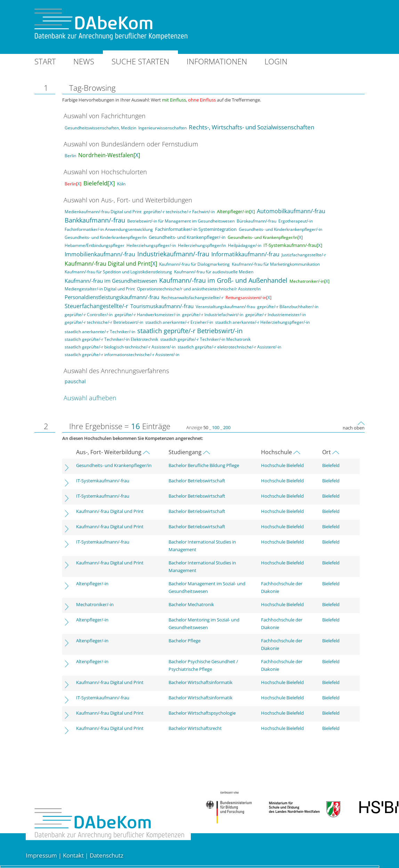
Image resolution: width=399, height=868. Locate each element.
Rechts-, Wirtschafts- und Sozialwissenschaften (251, 127)
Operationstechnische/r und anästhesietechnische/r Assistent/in (199, 289)
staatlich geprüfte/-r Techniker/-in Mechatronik (205, 339)
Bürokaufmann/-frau (256, 221)
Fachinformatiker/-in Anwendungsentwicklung (109, 229)
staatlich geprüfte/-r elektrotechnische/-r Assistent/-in (229, 347)
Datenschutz (107, 855)
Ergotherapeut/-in (296, 221)
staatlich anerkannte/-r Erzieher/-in (179, 322)
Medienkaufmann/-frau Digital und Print (103, 212)
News (84, 61)
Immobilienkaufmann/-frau (100, 254)
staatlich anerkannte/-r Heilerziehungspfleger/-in (262, 322)
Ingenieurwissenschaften (162, 128)
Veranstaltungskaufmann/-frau (225, 307)
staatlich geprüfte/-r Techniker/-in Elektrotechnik (111, 339)
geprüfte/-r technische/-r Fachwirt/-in (179, 212)
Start (45, 61)
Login (276, 61)
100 (216, 427)
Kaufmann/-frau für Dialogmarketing (194, 264)
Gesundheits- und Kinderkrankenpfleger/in (106, 237)
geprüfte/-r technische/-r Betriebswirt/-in (104, 322)
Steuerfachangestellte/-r (96, 306)
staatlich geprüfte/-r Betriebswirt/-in (190, 331)
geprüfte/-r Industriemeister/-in (276, 315)
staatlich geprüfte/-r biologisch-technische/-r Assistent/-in (120, 347)
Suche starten (140, 61)
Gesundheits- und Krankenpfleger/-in (187, 237)
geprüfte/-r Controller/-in (89, 315)
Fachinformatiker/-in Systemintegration (196, 229)
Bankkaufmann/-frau (95, 220)
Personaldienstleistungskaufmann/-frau (112, 297)
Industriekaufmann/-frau (173, 254)
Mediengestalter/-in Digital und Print (100, 289)
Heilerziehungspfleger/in (202, 245)
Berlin (70, 156)
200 (227, 427)
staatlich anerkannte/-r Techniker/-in (100, 332)
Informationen (217, 61)
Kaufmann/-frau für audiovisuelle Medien (214, 272)
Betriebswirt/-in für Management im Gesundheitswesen (181, 221)
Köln (121, 184)
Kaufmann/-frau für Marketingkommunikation (276, 264)
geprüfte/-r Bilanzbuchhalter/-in (288, 307)
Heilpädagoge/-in (245, 245)
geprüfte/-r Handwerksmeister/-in (147, 315)
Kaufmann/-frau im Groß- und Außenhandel (223, 280)
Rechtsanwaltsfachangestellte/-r (192, 298)
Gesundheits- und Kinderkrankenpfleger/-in (280, 229)
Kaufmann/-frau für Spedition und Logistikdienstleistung (118, 272)
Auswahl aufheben (90, 398)
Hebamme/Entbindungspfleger (95, 245)
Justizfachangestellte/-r (304, 255)
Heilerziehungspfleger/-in (151, 245)
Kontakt (73, 855)
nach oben (354, 428)
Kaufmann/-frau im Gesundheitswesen (111, 281)
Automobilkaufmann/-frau (291, 211)
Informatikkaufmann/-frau (245, 254)
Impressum (41, 855)
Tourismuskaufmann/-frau (162, 306)
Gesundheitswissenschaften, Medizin (100, 128)
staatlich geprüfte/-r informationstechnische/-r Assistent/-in (122, 355)
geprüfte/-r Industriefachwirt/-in (213, 315)
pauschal (75, 381)
